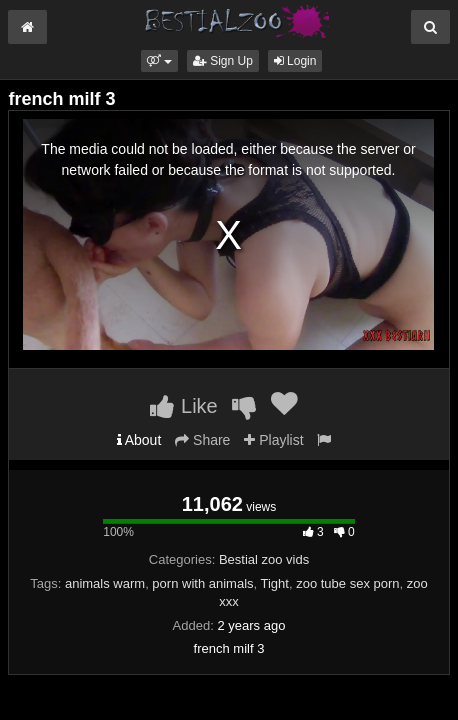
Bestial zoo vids (264, 559)
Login (295, 61)
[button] (159, 61)
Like (183, 406)
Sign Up (223, 61)
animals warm (105, 583)
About (139, 440)
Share (202, 440)
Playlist (273, 440)
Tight (275, 583)
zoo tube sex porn (347, 583)
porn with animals (202, 583)
